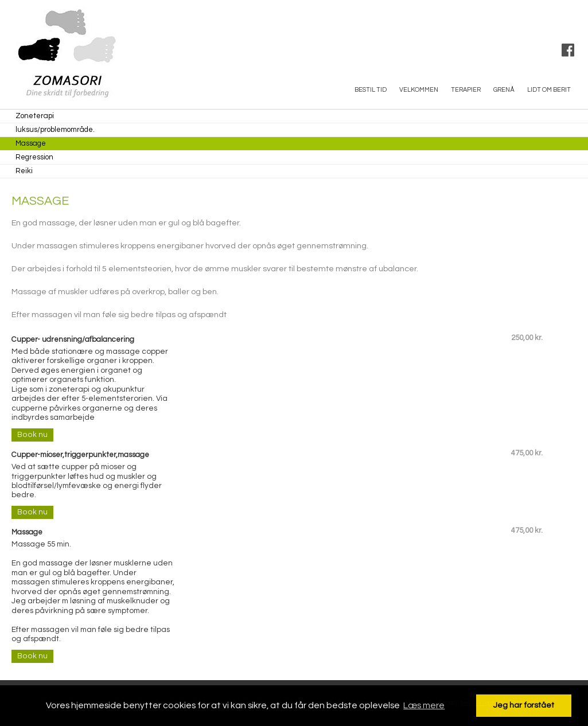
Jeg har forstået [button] (524, 705)
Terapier (466, 90)
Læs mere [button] (424, 705)
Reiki (24, 171)
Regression (34, 157)
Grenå (504, 90)
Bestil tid (371, 90)
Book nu (32, 435)
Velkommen (419, 90)
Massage (31, 143)
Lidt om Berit (549, 90)
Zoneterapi (35, 116)
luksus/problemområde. (55, 130)
